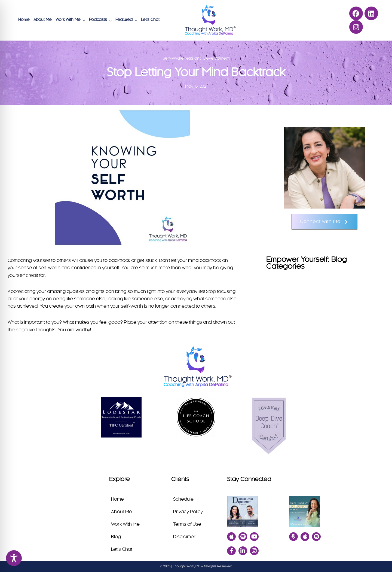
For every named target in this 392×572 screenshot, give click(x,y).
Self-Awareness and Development (196, 59)
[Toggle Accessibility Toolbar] (14, 558)
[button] (324, 222)
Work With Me (68, 19)
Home (24, 19)
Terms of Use (187, 524)
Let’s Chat (150, 19)
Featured (124, 19)
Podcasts (98, 19)
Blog (116, 537)
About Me (43, 19)
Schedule (183, 499)
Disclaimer (184, 537)
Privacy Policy (188, 512)
